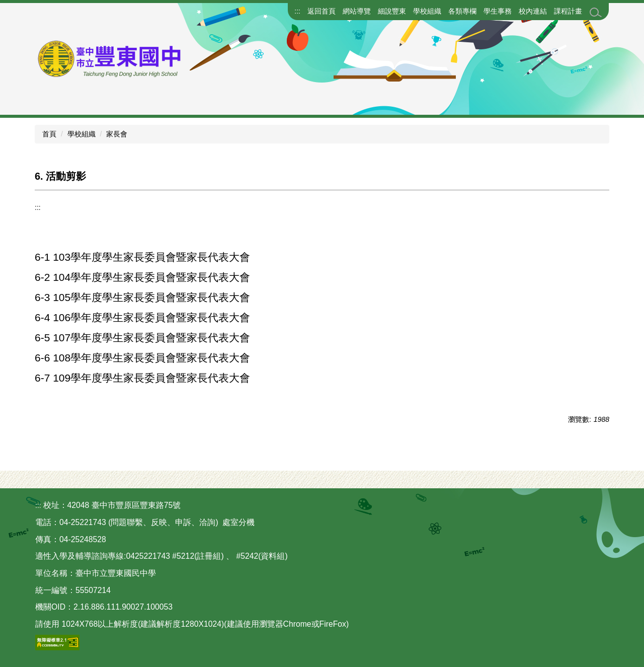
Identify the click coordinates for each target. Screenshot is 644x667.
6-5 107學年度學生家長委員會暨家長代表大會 (142, 338)
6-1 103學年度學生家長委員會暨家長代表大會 (142, 257)
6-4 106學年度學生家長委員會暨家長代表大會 (142, 317)
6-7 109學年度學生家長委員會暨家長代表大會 (142, 378)
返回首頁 (321, 11)
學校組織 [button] (427, 11)
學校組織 (82, 134)
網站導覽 (357, 11)
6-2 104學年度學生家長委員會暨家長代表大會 (142, 277)
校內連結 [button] (533, 11)
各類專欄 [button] (462, 11)
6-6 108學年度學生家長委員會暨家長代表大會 (142, 358)
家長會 (117, 134)
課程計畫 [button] (568, 11)
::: (297, 11)
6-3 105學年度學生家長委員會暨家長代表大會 (142, 297)
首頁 (49, 134)
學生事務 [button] (498, 11)
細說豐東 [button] (392, 11)
